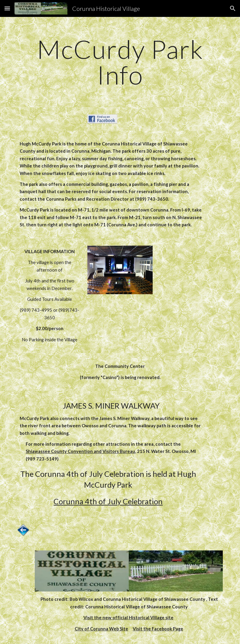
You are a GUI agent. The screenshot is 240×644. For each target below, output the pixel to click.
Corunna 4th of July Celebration (108, 501)
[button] (7, 8)
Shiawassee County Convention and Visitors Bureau (80, 451)
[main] (120, 62)
